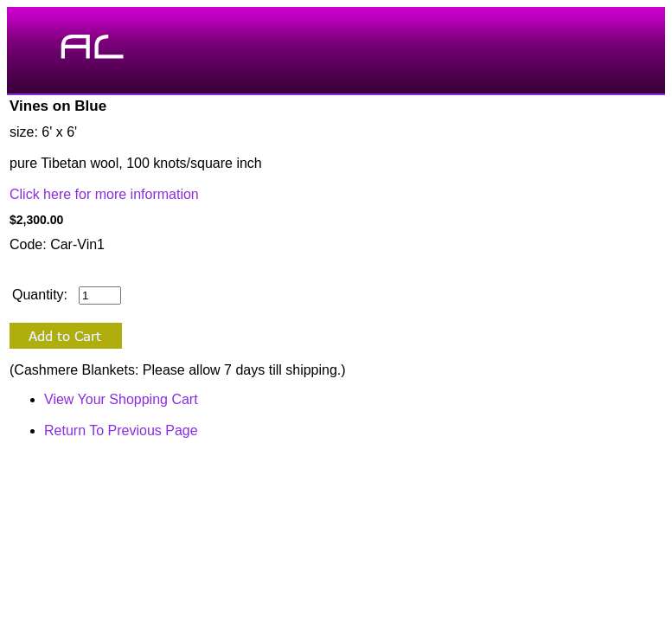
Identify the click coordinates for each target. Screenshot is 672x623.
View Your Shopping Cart (121, 399)
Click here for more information (104, 194)
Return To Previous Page (121, 430)
